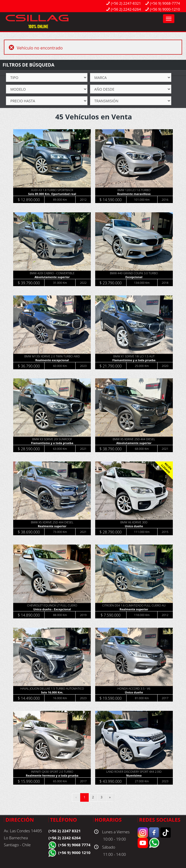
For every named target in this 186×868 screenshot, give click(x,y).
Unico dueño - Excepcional (52, 609)
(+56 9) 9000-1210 (165, 9)
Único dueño (134, 692)
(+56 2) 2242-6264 (126, 9)
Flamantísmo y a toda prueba (52, 443)
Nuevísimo (134, 775)
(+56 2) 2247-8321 (126, 3)
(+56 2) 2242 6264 (65, 838)
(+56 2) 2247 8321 (65, 831)
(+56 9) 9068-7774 (165, 3)
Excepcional (134, 277)
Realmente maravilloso (134, 194)
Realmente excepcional (52, 360)
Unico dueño (134, 526)
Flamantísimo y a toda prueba (134, 360)
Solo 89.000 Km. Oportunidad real (52, 194)
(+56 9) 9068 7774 (74, 845)
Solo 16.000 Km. (52, 692)
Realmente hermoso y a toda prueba (52, 775)
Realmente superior (52, 526)
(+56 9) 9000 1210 (74, 852)
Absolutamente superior (52, 277)
